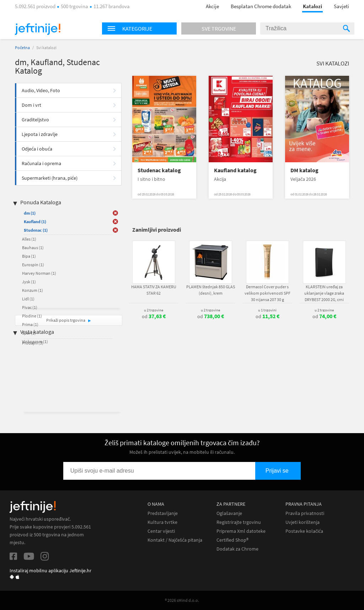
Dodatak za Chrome (237, 549)
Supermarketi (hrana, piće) (50, 178)
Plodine (32, 316)
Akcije (212, 6)
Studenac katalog (159, 170)
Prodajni (33, 343)
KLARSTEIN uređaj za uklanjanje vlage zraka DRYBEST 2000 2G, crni (324, 293)
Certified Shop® (232, 540)
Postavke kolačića (304, 531)
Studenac (36, 230)
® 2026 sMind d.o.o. (182, 600)
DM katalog (304, 170)
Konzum (33, 290)
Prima (30, 324)
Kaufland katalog (235, 170)
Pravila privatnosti (305, 513)
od (154, 316)
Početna (22, 48)
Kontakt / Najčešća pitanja (175, 540)
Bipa (29, 256)
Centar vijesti (161, 531)
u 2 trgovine (154, 310)
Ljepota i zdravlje (40, 134)
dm (30, 213)
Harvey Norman (39, 273)
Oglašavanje (229, 513)
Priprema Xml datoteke (241, 531)
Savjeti (341, 6)
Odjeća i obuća (37, 149)
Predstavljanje (163, 513)
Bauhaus (33, 248)
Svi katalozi (333, 63)
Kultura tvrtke (162, 522)
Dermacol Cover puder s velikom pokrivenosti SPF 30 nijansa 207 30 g (267, 293)
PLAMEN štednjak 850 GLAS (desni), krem (211, 290)
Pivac (30, 307)
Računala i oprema (41, 163)
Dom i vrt (31, 105)
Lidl (28, 299)
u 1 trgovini (267, 310)
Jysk (29, 282)
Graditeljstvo (35, 120)
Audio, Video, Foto (41, 90)
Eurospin (33, 265)
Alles (29, 239)
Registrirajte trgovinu (239, 522)
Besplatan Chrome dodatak (261, 6)
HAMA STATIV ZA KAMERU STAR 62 (154, 290)
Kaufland (35, 222)
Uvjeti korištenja (303, 522)
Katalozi (312, 6)
